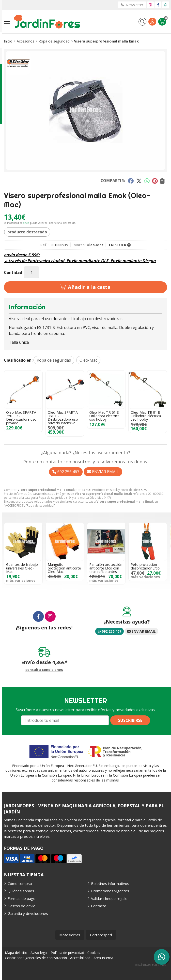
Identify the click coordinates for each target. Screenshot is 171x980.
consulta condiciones (44, 670)
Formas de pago (22, 898)
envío (26, 223)
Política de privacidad (67, 953)
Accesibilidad (80, 958)
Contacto (99, 906)
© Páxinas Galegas (151, 965)
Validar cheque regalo (109, 898)
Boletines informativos (110, 883)
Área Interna (103, 958)
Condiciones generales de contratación (36, 958)
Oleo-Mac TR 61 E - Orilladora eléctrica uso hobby (105, 416)
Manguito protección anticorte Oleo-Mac (64, 568)
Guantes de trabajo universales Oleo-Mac (22, 568)
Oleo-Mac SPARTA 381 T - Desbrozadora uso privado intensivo (63, 418)
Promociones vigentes (110, 891)
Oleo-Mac (96, 498)
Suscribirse (130, 720)
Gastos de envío (22, 906)
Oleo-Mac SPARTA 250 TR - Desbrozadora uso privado (21, 418)
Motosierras (70, 935)
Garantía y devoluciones (28, 913)
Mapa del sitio (16, 953)
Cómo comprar (20, 883)
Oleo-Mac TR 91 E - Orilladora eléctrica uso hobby (146, 416)
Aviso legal (39, 953)
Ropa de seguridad (52, 498)
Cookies (94, 953)
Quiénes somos (21, 891)
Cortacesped (101, 935)
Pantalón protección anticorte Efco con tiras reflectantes (106, 568)
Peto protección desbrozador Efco (145, 566)
